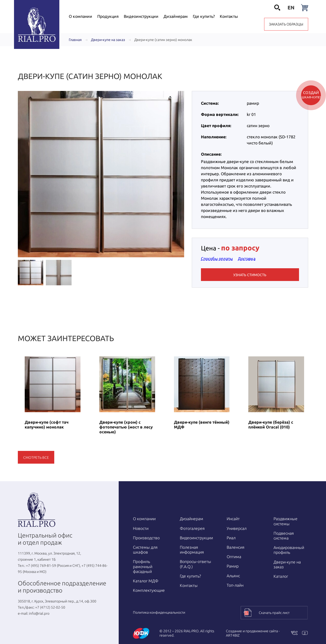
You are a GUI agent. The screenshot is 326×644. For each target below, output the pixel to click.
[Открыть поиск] (277, 8)
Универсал (237, 528)
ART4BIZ (233, 635)
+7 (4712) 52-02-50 (50, 607)
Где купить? (190, 576)
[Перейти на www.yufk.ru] (141, 633)
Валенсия (236, 547)
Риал (231, 538)
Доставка (247, 259)
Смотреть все (36, 458)
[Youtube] (305, 633)
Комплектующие (149, 590)
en (291, 8)
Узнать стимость (250, 275)
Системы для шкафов (145, 550)
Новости (141, 528)
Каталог (281, 576)
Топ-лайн (235, 585)
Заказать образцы (286, 24)
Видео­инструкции (196, 538)
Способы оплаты (217, 259)
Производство (146, 538)
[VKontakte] (294, 633)
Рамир (233, 566)
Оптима (234, 557)
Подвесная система (284, 536)
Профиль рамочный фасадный (143, 566)
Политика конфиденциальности (159, 612)
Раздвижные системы (286, 521)
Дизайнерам (192, 519)
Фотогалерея (192, 528)
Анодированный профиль (289, 550)
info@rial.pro (39, 613)
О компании (144, 519)
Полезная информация (192, 550)
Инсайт (233, 519)
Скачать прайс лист (274, 613)
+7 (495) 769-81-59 (41, 566)
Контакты (189, 585)
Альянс (233, 576)
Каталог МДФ (146, 581)
